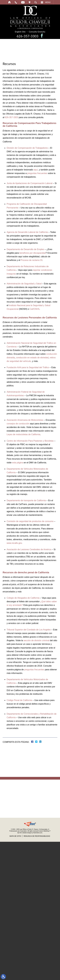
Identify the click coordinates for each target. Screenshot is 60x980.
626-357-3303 (28, 36)
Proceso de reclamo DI (32, 260)
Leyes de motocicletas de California (23, 434)
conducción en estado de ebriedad (32, 358)
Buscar (36, 2)
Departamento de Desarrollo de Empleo (25, 249)
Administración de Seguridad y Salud (24, 284)
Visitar (30, 2)
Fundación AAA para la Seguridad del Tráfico (28, 367)
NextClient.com (38, 833)
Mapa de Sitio (15, 836)
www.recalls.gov (14, 543)
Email (23, 2)
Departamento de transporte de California (26, 500)
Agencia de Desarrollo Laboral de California (27, 232)
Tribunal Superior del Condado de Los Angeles (29, 630)
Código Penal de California (19, 700)
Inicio (10, 2)
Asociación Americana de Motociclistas (25, 420)
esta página (18, 463)
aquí (36, 170)
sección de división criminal (36, 640)
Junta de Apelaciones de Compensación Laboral (29, 183)
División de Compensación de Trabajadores (27, 148)
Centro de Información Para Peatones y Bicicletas (30, 441)
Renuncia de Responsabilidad (37, 836)
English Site (21, 32)
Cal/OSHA (35, 309)
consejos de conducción (18, 424)
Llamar (16, 2)
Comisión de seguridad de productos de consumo (30, 521)
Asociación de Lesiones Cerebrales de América (29, 549)
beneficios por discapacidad (33, 253)
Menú (48, 2)
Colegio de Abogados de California (23, 598)
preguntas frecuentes (37, 173)
